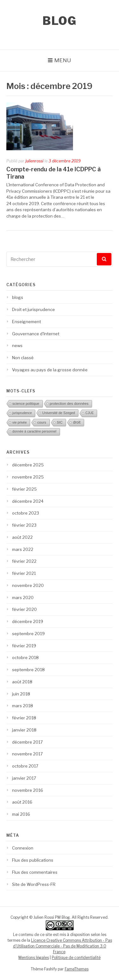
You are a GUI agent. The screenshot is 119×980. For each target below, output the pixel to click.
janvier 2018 (24, 730)
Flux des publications (33, 860)
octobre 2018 (25, 657)
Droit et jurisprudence (33, 309)
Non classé (23, 358)
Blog (60, 21)
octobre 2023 (26, 513)
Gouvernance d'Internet (36, 334)
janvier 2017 (24, 778)
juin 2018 (21, 694)
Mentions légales (34, 958)
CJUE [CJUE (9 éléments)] (89, 413)
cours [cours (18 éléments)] (42, 422)
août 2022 (22, 537)
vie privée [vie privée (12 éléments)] (20, 422)
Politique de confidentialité (76, 958)
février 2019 (24, 646)
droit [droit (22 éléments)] (77, 422)
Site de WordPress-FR (34, 884)
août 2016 (22, 802)
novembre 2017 (27, 754)
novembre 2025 (28, 477)
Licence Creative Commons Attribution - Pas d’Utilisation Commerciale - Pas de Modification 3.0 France (63, 946)
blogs (18, 297)
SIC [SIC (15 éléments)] (60, 422)
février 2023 (24, 525)
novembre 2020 (28, 585)
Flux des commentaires (35, 872)
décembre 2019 (28, 621)
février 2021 (24, 573)
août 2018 (22, 682)
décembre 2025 (28, 465)
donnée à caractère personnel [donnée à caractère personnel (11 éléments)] (34, 431)
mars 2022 (23, 549)
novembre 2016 (28, 790)
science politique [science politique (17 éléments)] (26, 404)
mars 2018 (23, 706)
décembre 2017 (27, 742)
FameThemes (77, 969)
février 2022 (24, 561)
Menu (63, 60)
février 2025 (24, 489)
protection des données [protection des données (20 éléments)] (69, 403)
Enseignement (26, 322)
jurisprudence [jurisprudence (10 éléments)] (22, 413)
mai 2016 (21, 814)
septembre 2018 (28, 670)
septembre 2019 (28, 634)
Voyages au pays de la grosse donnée (50, 370)
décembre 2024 (28, 501)
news (17, 345)
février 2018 (24, 718)
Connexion (23, 848)
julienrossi (34, 161)
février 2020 (24, 609)
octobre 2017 (25, 766)
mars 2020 (23, 598)
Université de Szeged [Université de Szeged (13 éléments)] (59, 413)
